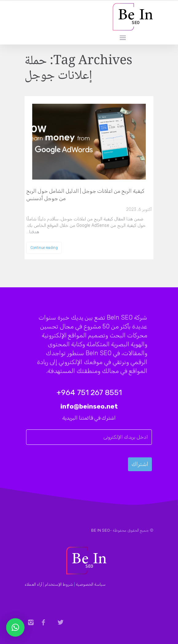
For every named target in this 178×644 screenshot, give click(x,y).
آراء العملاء (33, 584)
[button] (15, 627)
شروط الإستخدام (59, 584)
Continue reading (44, 248)
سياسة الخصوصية (91, 584)
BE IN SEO (101, 530)
